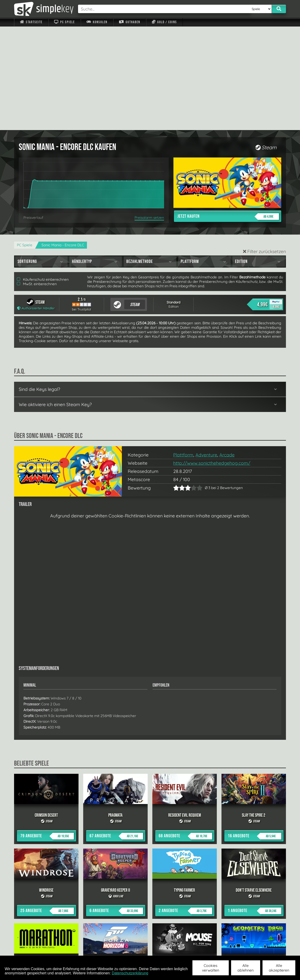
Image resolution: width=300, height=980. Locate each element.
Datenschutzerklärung (130, 973)
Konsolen (97, 22)
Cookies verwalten (211, 968)
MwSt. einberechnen (37, 180)
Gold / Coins (164, 22)
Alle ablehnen (246, 968)
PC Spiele (64, 22)
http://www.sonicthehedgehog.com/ (212, 359)
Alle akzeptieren (279, 968)
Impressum (34, 950)
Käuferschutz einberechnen (43, 176)
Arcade (227, 351)
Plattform (183, 351)
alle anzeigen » (150, 898)
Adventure (206, 351)
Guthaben (129, 22)
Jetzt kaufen (228, 113)
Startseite (31, 22)
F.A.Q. (120, 950)
